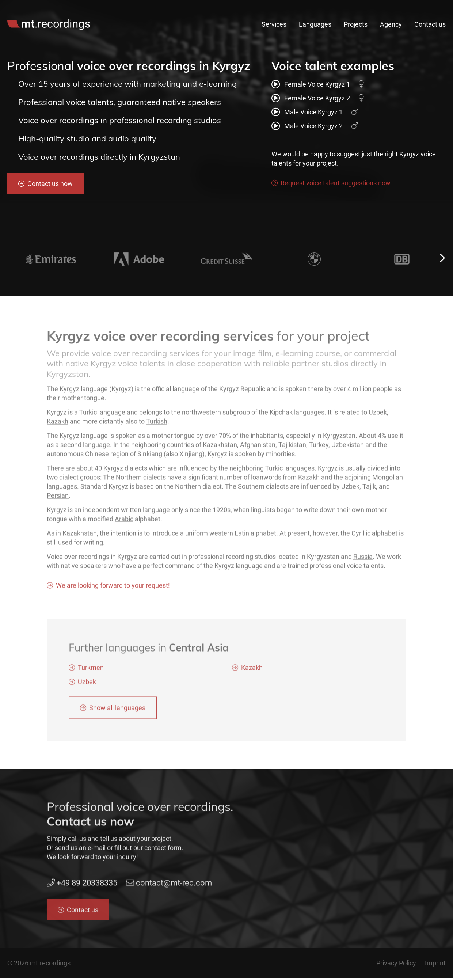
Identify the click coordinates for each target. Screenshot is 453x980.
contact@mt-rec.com (384, 8)
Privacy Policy (396, 963)
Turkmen (91, 670)
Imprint (435, 963)
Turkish (157, 424)
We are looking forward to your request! (113, 588)
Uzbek (378, 415)
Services (274, 24)
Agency (391, 24)
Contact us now (50, 184)
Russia (363, 559)
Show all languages (117, 710)
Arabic (124, 521)
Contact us (430, 24)
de (443, 8)
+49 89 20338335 (317, 8)
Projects (356, 24)
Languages (315, 24)
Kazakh (58, 424)
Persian (58, 498)
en (432, 8)
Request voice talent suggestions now (336, 183)
